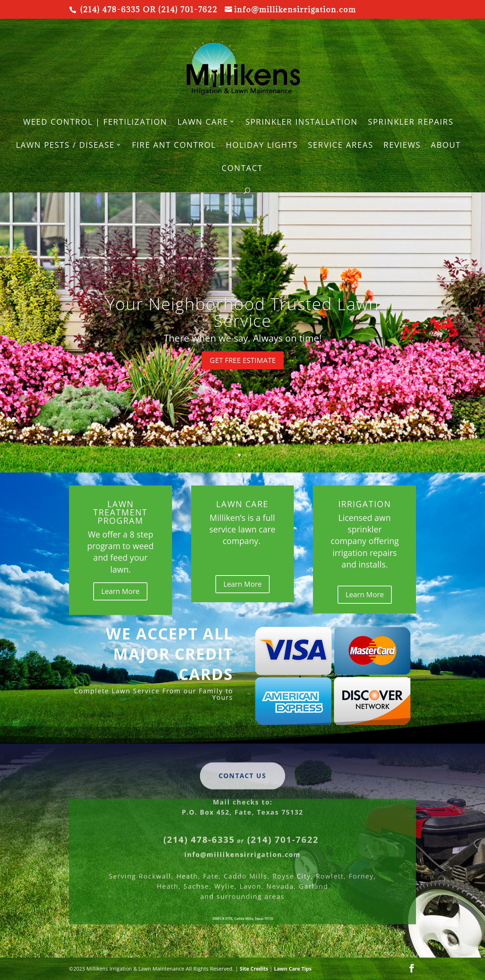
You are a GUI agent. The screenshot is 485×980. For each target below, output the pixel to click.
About (446, 146)
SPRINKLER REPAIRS (411, 123)
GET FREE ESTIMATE (243, 360)
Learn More (120, 591)
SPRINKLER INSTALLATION (302, 123)
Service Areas (341, 146)
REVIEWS (402, 146)
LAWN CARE (203, 123)
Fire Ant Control (174, 146)
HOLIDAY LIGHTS (262, 146)
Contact (242, 169)
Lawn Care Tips (293, 969)
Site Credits (254, 969)
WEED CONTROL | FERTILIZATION (95, 123)
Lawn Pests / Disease (65, 146)
